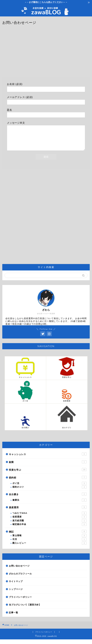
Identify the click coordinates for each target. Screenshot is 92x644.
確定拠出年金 (49, 529)
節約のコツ (49, 492)
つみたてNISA (49, 518)
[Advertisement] (46, 53)
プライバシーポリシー (20, 602)
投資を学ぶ (48, 474)
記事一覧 (13, 617)
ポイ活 (49, 488)
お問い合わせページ (19, 571)
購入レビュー (49, 548)
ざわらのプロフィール (20, 578)
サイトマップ (16, 586)
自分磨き (48, 499)
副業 (48, 466)
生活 (49, 544)
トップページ (16, 594)
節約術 (48, 482)
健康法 (49, 505)
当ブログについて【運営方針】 (25, 609)
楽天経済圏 (49, 525)
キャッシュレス (48, 459)
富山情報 (49, 540)
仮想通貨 (49, 521)
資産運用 (48, 512)
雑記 (48, 536)
